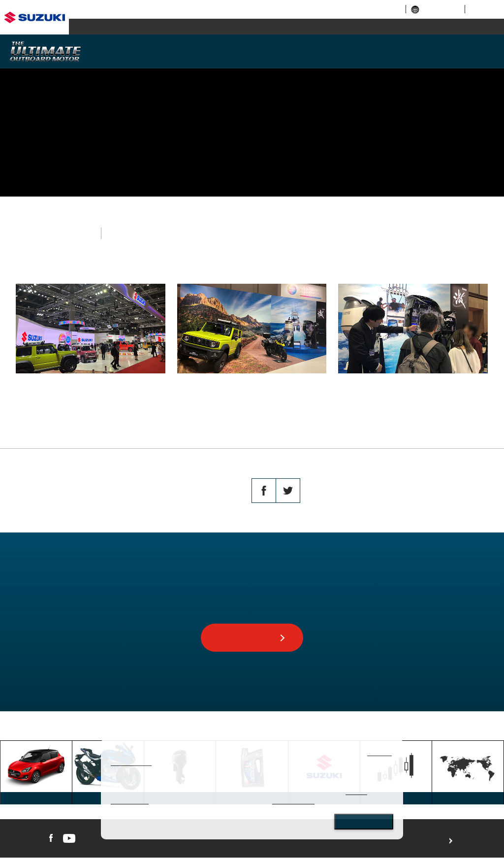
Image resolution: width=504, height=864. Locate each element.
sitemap (483, 9)
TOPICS (165, 732)
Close (364, 822)
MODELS (218, 50)
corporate (320, 9)
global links (435, 9)
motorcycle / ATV (265, 27)
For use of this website (480, 847)
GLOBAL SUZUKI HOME (45, 732)
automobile (134, 27)
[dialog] (252, 789)
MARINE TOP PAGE (117, 732)
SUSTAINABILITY (367, 50)
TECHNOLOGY (293, 50)
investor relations (371, 9)
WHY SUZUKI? (143, 50)
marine (395, 27)
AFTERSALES (442, 50)
